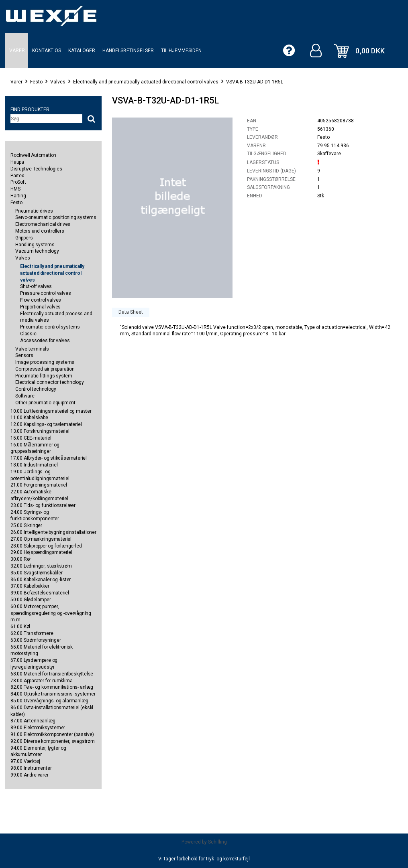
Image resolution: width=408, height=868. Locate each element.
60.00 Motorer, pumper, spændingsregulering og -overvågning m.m (51, 613)
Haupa (17, 162)
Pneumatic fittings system (44, 376)
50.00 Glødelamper (31, 600)
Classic (28, 334)
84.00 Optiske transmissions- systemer (53, 694)
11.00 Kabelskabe (29, 418)
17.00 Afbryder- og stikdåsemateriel (49, 458)
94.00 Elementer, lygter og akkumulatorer (38, 751)
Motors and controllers (40, 231)
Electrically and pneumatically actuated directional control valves (146, 82)
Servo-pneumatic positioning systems (56, 217)
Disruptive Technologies (36, 169)
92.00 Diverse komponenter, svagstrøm (53, 741)
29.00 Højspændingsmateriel (41, 552)
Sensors (24, 355)
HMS (15, 189)
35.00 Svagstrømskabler (37, 573)
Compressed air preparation (45, 369)
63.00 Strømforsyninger (36, 640)
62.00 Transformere (32, 633)
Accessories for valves (45, 341)
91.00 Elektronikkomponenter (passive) (52, 734)
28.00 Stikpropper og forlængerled (46, 546)
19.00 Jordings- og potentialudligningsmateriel (40, 475)
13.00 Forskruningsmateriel (40, 431)
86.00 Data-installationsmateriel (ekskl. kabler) (52, 711)
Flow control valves (41, 300)
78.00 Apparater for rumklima (41, 681)
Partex (17, 176)
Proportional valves (40, 307)
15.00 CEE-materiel (31, 438)
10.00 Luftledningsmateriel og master (51, 411)
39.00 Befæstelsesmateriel (40, 593)
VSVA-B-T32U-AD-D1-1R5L (255, 82)
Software (25, 396)
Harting (18, 196)
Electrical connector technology (50, 382)
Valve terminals (32, 349)
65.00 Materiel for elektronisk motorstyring (42, 650)
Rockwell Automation (33, 155)
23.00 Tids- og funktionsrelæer (43, 505)
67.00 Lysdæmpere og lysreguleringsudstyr (34, 664)
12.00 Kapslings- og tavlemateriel (46, 424)
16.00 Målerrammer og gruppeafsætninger (35, 448)
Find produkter (30, 110)
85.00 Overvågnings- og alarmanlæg (49, 701)
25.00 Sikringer (26, 525)
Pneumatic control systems (50, 327)
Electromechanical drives (43, 224)
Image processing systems (45, 362)
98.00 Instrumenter (31, 768)
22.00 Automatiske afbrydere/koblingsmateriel (39, 495)
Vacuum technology (37, 251)
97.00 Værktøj (25, 761)
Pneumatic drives (34, 211)
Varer (16, 82)
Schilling (217, 842)
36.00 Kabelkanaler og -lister (41, 580)
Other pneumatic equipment (45, 403)
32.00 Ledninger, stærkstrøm (41, 566)
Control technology (36, 389)
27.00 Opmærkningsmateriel (41, 539)
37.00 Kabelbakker (30, 586)
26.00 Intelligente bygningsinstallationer (53, 532)
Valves (58, 82)
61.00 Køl (20, 627)
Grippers (24, 238)
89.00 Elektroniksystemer (38, 728)
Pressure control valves (45, 293)
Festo (36, 82)
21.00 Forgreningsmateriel (39, 485)
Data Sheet (131, 312)
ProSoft (18, 182)
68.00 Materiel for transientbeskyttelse (52, 674)
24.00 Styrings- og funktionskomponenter (35, 516)
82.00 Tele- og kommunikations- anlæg (52, 687)
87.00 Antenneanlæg (33, 721)
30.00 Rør (21, 559)
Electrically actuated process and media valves (56, 317)
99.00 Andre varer (30, 775)
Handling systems (35, 245)
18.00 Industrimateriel (34, 465)
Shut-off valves (36, 286)
